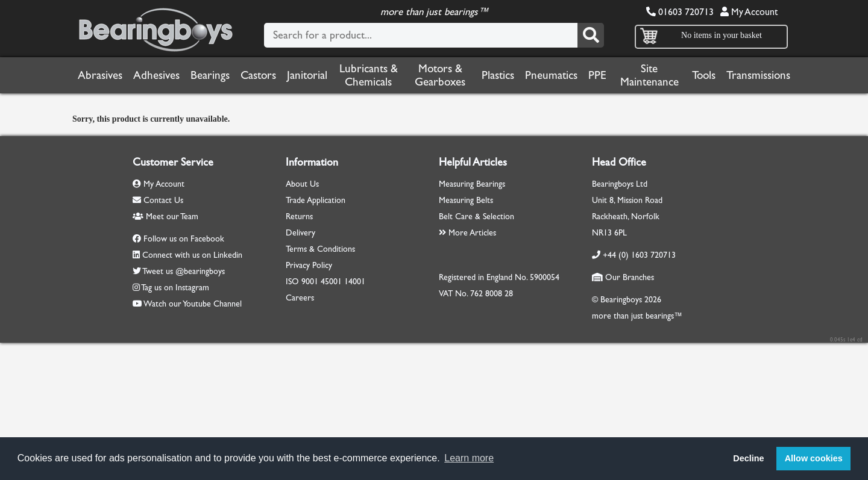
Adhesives (156, 75)
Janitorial (307, 75)
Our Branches (623, 277)
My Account (749, 12)
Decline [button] (748, 458)
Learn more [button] (469, 458)
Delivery (300, 233)
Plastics (498, 75)
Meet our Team (165, 217)
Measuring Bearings (472, 184)
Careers (300, 298)
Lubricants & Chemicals (369, 75)
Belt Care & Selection (476, 217)
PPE (597, 75)
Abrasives (100, 75)
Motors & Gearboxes (440, 75)
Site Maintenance (649, 75)
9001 (310, 282)
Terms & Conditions (320, 249)
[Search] (591, 35)
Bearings (210, 75)
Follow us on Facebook (184, 239)
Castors (258, 75)
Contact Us (158, 200)
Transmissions (758, 75)
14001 (355, 282)
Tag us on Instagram (175, 288)
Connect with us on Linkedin (192, 255)
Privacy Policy (309, 265)
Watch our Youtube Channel (193, 304)
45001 (331, 282)
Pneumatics (551, 75)
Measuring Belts (466, 200)
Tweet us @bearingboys (184, 271)
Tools (704, 75)
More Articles (467, 233)
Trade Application (316, 200)
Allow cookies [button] (814, 458)
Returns (299, 217)
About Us (302, 184)
